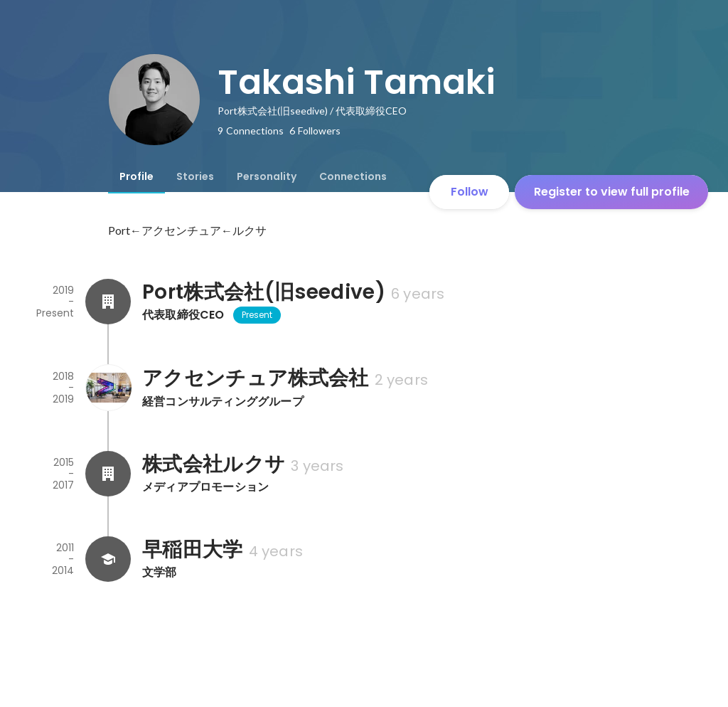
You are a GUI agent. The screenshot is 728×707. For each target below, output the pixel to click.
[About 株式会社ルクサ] (108, 474)
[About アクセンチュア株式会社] (108, 388)
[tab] (136, 176)
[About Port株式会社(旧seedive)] (108, 302)
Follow (470, 192)
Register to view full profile (612, 192)
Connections (353, 176)
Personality (267, 176)
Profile (136, 176)
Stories (195, 176)
